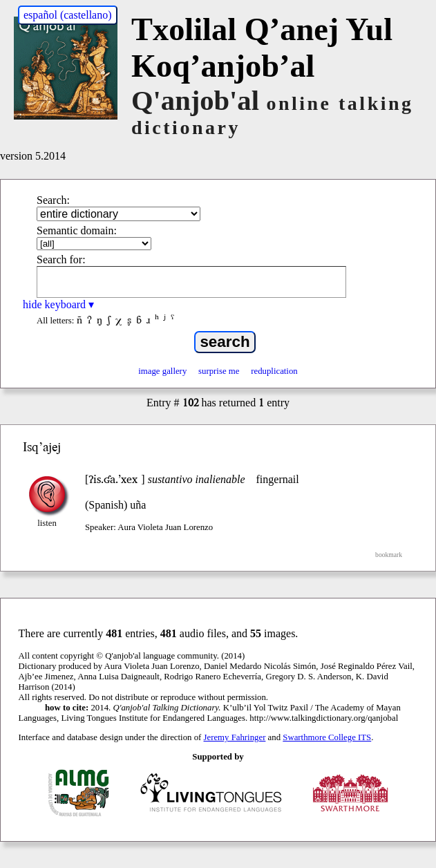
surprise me (219, 371)
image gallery (162, 371)
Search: (53, 200)
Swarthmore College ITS (327, 737)
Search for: (61, 260)
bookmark (389, 555)
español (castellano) (68, 15)
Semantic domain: (77, 230)
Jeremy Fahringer (235, 737)
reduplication (274, 371)
